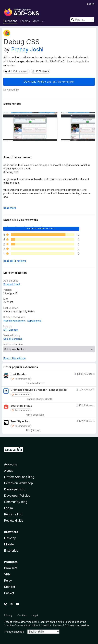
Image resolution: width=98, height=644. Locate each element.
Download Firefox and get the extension (49, 82)
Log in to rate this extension (41, 229)
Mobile (9, 544)
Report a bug (13, 514)
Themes (25, 21)
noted (36, 622)
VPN (7, 574)
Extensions (10, 21)
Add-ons (11, 464)
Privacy (8, 615)
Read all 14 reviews (15, 261)
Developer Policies (17, 496)
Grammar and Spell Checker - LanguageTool (39, 390)
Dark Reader (19, 374)
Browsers (11, 568)
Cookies (22, 615)
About (8, 471)
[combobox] (82, 19)
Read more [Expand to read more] (10, 208)
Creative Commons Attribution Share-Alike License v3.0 (35, 625)
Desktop (10, 538)
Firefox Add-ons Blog (19, 477)
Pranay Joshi (27, 49)
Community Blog (16, 502)
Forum (8, 508)
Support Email (12, 284)
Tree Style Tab (20, 421)
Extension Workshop (18, 483)
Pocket (9, 593)
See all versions (13, 339)
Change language (14, 632)
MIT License (11, 330)
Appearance (34, 321)
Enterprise (11, 551)
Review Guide (14, 521)
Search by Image (21, 406)
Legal (35, 615)
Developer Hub (15, 489)
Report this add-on (14, 358)
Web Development (14, 321)
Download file (11, 90)
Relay (8, 581)
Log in (91, 4)
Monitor (10, 587)
